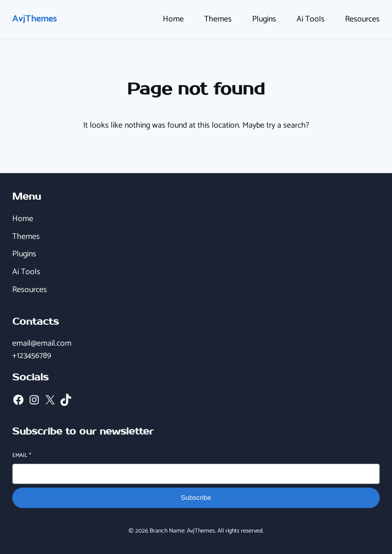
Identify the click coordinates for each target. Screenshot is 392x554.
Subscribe (196, 498)
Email (22, 456)
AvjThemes (35, 19)
